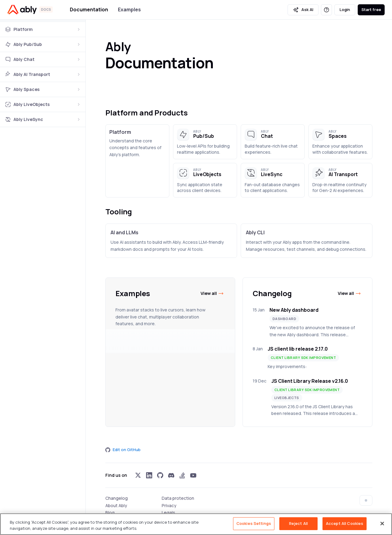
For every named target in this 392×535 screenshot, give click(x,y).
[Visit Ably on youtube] (193, 475)
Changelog (117, 498)
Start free (371, 9)
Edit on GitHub (123, 450)
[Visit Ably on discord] (171, 475)
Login (345, 9)
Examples (129, 9)
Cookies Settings (254, 523)
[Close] (382, 523)
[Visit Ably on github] (160, 475)
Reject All (298, 523)
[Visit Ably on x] (138, 475)
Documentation (89, 9)
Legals (168, 512)
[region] (196, 524)
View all (212, 293)
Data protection (178, 498)
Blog (110, 512)
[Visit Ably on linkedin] (149, 475)
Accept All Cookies (345, 523)
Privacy (169, 505)
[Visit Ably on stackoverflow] (182, 475)
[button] (205, 142)
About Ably (116, 505)
